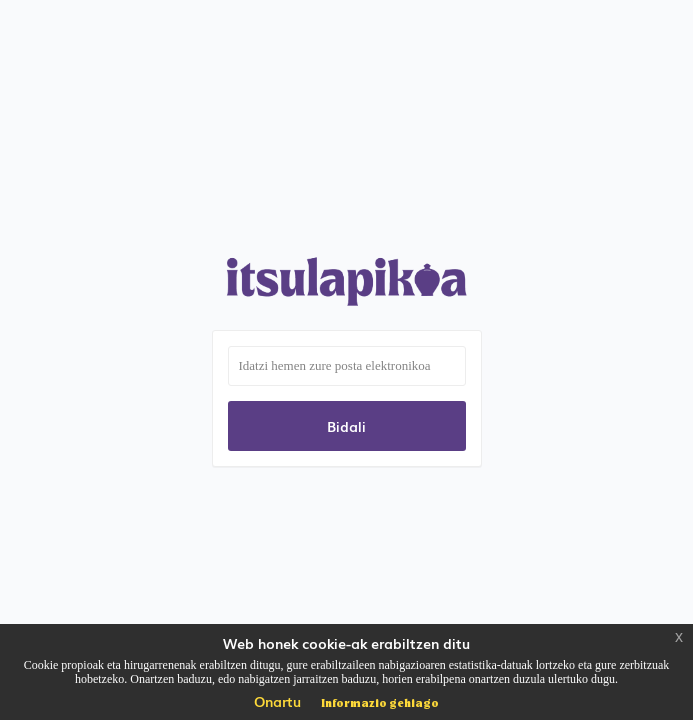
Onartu (277, 701)
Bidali (346, 426)
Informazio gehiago (380, 702)
